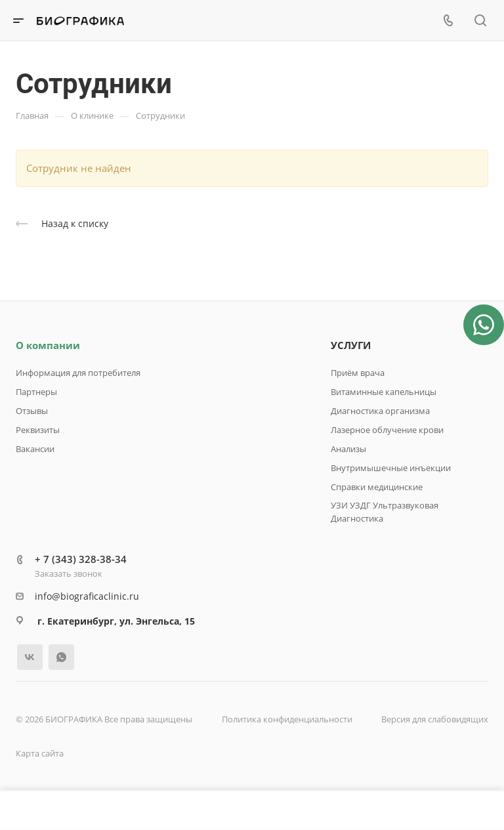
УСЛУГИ (351, 345)
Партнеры (36, 392)
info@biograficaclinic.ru (87, 596)
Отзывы (32, 411)
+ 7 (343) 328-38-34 (81, 559)
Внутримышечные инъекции (391, 468)
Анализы (348, 449)
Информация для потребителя (78, 373)
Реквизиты (38, 430)
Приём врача (358, 373)
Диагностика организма (380, 411)
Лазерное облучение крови (387, 430)
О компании (48, 345)
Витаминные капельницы (384, 392)
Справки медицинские (377, 487)
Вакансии (35, 449)
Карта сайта (40, 753)
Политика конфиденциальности (287, 719)
